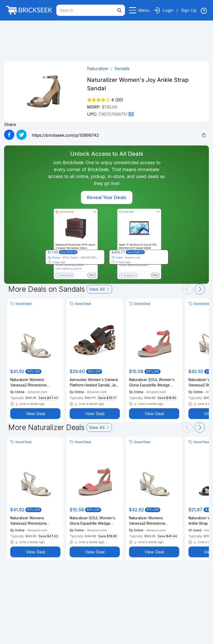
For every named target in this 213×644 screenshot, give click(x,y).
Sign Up (189, 10)
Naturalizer (98, 69)
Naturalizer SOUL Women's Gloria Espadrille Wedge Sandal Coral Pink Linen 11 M (153, 383)
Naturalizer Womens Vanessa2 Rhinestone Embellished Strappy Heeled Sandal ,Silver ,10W (34, 383)
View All (99, 289)
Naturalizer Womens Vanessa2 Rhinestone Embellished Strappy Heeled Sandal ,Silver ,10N (153, 521)
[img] (204, 11)
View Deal (35, 414)
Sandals (122, 69)
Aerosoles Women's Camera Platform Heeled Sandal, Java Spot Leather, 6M (95, 383)
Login (168, 10)
